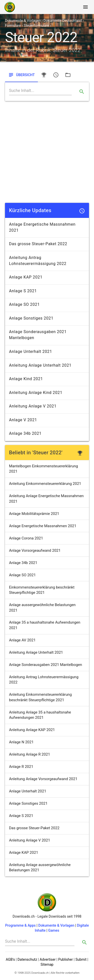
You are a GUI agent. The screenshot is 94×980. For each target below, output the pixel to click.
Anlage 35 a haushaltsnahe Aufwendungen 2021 (45, 625)
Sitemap (47, 964)
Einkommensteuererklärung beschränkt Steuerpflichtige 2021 (42, 590)
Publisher (65, 959)
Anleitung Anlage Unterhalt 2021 (36, 652)
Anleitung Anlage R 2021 (30, 754)
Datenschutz (27, 959)
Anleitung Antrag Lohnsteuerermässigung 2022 (44, 680)
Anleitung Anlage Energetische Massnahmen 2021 (46, 499)
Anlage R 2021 (21, 767)
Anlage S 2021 (21, 816)
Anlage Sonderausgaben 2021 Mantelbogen (45, 665)
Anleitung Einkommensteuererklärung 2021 (45, 484)
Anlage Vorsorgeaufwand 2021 (35, 550)
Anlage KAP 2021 (24, 853)
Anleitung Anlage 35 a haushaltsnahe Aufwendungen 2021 (40, 715)
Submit (81, 959)
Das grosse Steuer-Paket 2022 (34, 828)
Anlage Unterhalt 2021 (28, 791)
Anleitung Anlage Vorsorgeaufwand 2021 (43, 779)
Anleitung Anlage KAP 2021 (32, 730)
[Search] (40, 91)
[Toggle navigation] (85, 7)
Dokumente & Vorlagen (56, 925)
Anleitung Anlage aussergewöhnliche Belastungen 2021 (40, 867)
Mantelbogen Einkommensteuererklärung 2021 (43, 469)
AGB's (10, 959)
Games (54, 930)
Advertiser (48, 959)
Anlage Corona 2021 (26, 538)
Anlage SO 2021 (22, 575)
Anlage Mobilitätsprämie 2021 (34, 514)
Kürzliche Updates (30, 210)
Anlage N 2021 (21, 742)
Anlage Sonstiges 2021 (28, 803)
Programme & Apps (21, 925)
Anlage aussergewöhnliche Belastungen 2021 (42, 607)
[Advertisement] (47, 152)
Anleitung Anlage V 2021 (30, 840)
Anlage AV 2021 (22, 640)
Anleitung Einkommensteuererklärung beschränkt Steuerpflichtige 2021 (40, 697)
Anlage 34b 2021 (23, 563)
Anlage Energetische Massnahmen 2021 (43, 526)
